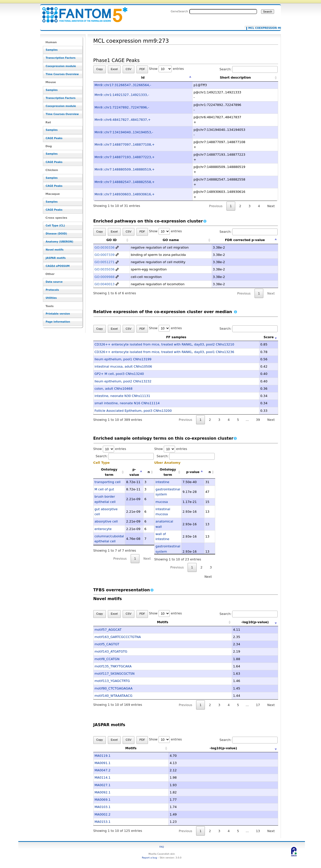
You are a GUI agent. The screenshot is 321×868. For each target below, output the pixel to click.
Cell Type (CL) (55, 226)
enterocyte (103, 529)
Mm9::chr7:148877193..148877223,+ (125, 157)
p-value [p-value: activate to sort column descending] (134, 472)
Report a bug (149, 858)
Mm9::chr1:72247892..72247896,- (122, 107)
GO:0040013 (105, 284)
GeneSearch (179, 11)
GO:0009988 (105, 277)
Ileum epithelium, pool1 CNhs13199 (123, 359)
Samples (52, 50)
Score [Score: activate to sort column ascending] (269, 337)
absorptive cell (106, 521)
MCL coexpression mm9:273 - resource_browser (82, 12)
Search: (249, 69)
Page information (58, 322)
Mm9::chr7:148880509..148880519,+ (125, 169)
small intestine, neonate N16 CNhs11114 (127, 403)
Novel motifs (55, 250)
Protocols (52, 290)
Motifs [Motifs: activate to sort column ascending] (148, 622)
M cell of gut (104, 489)
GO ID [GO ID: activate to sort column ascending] (111, 240)
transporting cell (108, 482)
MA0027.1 (103, 785)
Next (271, 206)
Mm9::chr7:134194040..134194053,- (124, 132)
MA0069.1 (103, 800)
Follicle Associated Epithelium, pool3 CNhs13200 (133, 411)
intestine (162, 482)
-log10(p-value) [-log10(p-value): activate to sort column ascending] (240, 622)
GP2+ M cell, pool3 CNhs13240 (119, 374)
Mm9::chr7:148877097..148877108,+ (125, 144)
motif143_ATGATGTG (111, 651)
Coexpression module (61, 66)
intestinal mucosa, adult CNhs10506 (123, 366)
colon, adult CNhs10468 (114, 389)
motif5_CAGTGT (107, 644)
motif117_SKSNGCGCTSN (115, 674)
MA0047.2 (103, 770)
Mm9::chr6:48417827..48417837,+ (123, 120)
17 (258, 705)
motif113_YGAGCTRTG (112, 681)
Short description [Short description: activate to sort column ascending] (235, 77)
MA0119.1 (103, 756)
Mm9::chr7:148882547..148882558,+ (125, 182)
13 (258, 831)
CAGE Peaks (54, 138)
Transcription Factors (61, 58)
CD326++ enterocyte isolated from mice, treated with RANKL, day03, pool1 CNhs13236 (164, 352)
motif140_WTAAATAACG (113, 696)
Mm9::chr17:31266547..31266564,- (123, 85)
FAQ (162, 847)
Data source (54, 282)
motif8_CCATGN (107, 659)
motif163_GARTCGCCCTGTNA (118, 637)
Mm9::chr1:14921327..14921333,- (122, 95)
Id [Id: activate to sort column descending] (143, 77)
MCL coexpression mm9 (261, 28)
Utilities (51, 298)
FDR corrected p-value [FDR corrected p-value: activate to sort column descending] (245, 240)
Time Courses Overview (62, 74)
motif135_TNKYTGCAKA (113, 666)
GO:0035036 (105, 269)
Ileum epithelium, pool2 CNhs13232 (123, 381)
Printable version (58, 314)
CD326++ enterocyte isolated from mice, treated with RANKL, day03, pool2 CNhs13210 (164, 344)
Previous (216, 206)
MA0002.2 (103, 814)
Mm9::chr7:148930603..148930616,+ (125, 194)
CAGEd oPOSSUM (58, 266)
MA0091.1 (103, 763)
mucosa (162, 502)
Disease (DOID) (56, 234)
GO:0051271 (105, 262)
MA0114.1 (103, 777)
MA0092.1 (103, 792)
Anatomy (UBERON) (59, 242)
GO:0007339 (105, 255)
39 (258, 420)
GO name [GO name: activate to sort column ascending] (171, 240)
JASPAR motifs (56, 258)
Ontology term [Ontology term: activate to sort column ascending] (109, 472)
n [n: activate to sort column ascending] (149, 472)
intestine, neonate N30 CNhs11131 (122, 396)
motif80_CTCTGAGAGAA (114, 688)
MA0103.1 (103, 807)
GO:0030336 (105, 247)
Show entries (166, 69)
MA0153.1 (103, 822)
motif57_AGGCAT (108, 630)
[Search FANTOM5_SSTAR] (223, 12)
